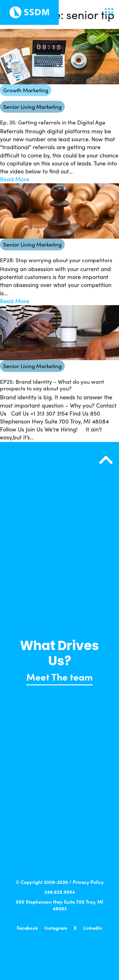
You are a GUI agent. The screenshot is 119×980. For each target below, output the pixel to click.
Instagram (56, 928)
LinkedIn (93, 928)
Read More (15, 179)
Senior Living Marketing (32, 107)
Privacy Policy (88, 882)
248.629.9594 (60, 892)
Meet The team (60, 676)
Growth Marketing (26, 90)
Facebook (27, 928)
